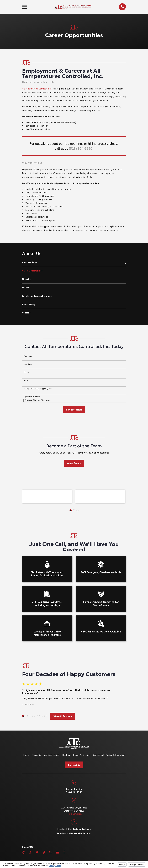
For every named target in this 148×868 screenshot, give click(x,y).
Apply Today (74, 463)
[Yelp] (24, 852)
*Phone (26, 372)
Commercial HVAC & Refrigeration (109, 755)
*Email (26, 380)
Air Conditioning (52, 755)
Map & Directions (74, 814)
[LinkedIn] (57, 852)
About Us (36, 755)
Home (26, 755)
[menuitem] (72, 264)
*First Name (28, 356)
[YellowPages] (51, 852)
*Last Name (28, 364)
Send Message (74, 410)
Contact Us (74, 765)
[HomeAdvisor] (37, 852)
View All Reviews (63, 716)
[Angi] (44, 852)
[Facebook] (64, 852)
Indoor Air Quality (81, 755)
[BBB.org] (30, 852)
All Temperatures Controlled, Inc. (37, 89)
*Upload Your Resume (32, 397)
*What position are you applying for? (38, 389)
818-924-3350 (74, 792)
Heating (66, 755)
